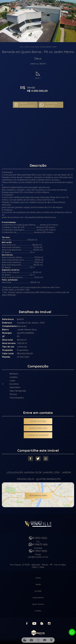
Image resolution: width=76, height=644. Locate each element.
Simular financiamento (27, 105)
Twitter (38, 459)
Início (21, 47)
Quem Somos (38, 604)
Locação (38, 591)
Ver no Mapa (60, 565)
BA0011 (55, 47)
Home (38, 578)
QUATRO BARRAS (35, 47)
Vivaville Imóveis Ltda (38, 524)
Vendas (27, 47)
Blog (42, 623)
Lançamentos (38, 598)
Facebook (30, 459)
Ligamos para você (38, 428)
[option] (38, 21)
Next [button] (73, 21)
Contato (38, 611)
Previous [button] (3, 21)
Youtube (34, 623)
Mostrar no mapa (38, 496)
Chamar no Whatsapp (38, 435)
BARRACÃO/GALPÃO (46, 47)
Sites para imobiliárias (38, 638)
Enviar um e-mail (38, 421)
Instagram (49, 623)
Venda (38, 584)
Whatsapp (46, 459)
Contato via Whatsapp (51, 105)
